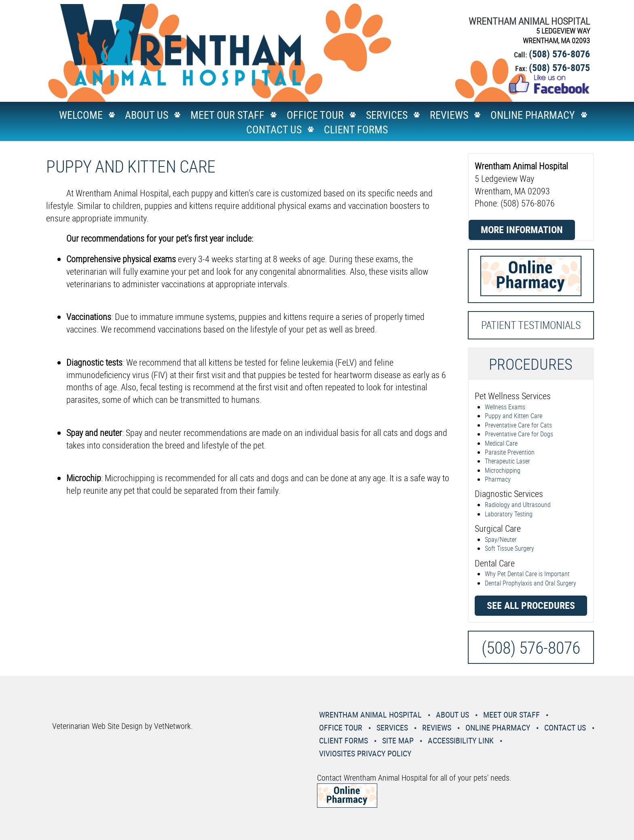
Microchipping (503, 470)
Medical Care (501, 443)
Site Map (398, 740)
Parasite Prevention (510, 452)
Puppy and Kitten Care (514, 416)
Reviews (449, 115)
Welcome (81, 115)
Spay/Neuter (501, 539)
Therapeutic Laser (507, 461)
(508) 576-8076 (559, 54)
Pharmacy (498, 479)
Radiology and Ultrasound (518, 505)
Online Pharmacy (533, 115)
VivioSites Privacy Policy (365, 753)
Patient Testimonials (531, 325)
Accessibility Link (461, 740)
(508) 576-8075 (559, 67)
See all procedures (531, 605)
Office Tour (315, 115)
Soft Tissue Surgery (509, 548)
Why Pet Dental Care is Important (527, 574)
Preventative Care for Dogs (519, 434)
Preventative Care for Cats (518, 425)
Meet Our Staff (227, 115)
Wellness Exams (505, 407)
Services (387, 115)
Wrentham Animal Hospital (370, 715)
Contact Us (274, 129)
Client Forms (356, 129)
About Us (147, 115)
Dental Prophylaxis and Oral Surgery (530, 583)
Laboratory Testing (509, 514)
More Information (522, 229)
